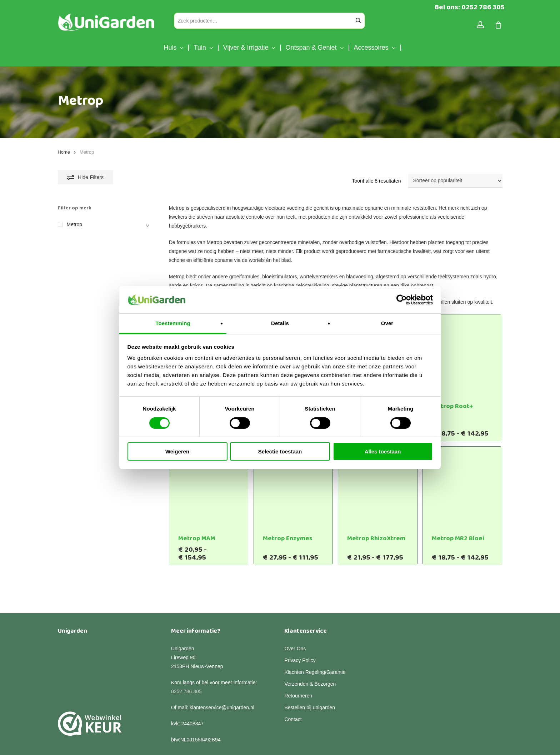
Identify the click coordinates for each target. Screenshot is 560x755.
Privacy (137, 744)
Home (64, 152)
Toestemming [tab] (173, 323)
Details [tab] (280, 323)
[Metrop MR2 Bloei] (462, 486)
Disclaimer (113, 744)
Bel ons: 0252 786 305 (470, 7)
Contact (293, 694)
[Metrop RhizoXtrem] (378, 486)
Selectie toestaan (280, 451)
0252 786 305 (186, 666)
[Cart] (499, 25)
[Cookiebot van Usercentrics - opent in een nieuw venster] (402, 300)
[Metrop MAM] (209, 486)
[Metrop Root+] (462, 354)
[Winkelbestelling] (455, 181)
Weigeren (177, 451)
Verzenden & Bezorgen (310, 659)
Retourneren (298, 670)
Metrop (75, 224)
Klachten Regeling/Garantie (315, 647)
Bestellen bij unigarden (310, 682)
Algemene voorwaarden (175, 744)
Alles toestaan (383, 451)
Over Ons (295, 623)
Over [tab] (387, 323)
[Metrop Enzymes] (293, 486)
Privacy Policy (300, 635)
